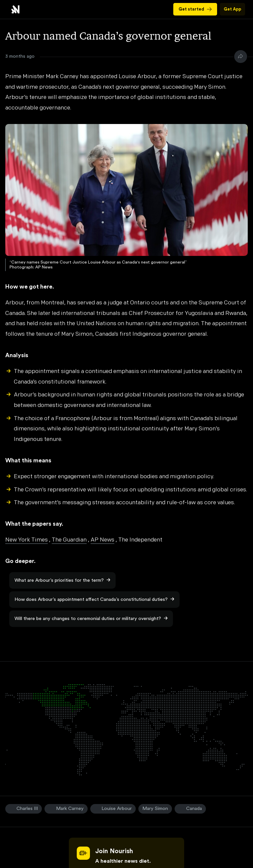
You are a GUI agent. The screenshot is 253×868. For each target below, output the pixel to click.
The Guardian (69, 540)
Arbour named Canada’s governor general (15, 9)
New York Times (27, 540)
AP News (102, 540)
